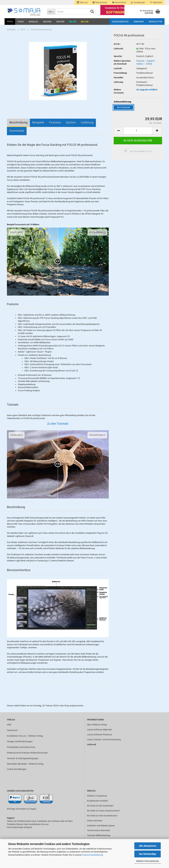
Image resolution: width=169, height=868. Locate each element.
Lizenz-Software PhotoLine (100, 735)
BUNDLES (33, 22)
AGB (9, 725)
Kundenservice (120, 22)
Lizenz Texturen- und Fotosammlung (104, 739)
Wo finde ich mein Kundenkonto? (102, 816)
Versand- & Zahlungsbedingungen (23, 758)
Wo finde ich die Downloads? (100, 806)
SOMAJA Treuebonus (97, 796)
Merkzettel (156, 2)
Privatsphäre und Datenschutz (21, 747)
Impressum (12, 730)
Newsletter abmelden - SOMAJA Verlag (25, 764)
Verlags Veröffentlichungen (20, 741)
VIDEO (21, 22)
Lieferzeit (92, 744)
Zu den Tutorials (58, 424)
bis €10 (73, 22)
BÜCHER (60, 22)
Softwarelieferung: (123, 102)
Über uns (82, 2)
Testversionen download (98, 830)
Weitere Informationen (148, 861)
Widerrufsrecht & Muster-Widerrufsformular (27, 753)
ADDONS (47, 22)
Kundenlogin (138, 2)
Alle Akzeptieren (148, 846)
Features (55, 122)
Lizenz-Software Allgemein (99, 730)
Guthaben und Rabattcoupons (101, 826)
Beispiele (38, 122)
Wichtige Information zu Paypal (21, 809)
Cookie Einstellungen (17, 769)
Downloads (17, 131)
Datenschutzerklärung (93, 855)
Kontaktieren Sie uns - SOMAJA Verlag (25, 736)
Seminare (139, 22)
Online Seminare (95, 821)
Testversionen (100, 2)
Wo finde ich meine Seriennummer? (103, 811)
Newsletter (155, 22)
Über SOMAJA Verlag (97, 725)
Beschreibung (18, 122)
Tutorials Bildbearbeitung (99, 835)
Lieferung (87, 122)
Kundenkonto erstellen (97, 801)
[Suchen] (92, 12)
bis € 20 (85, 22)
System (71, 122)
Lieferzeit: (119, 49)
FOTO (10, 22)
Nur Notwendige (148, 854)
